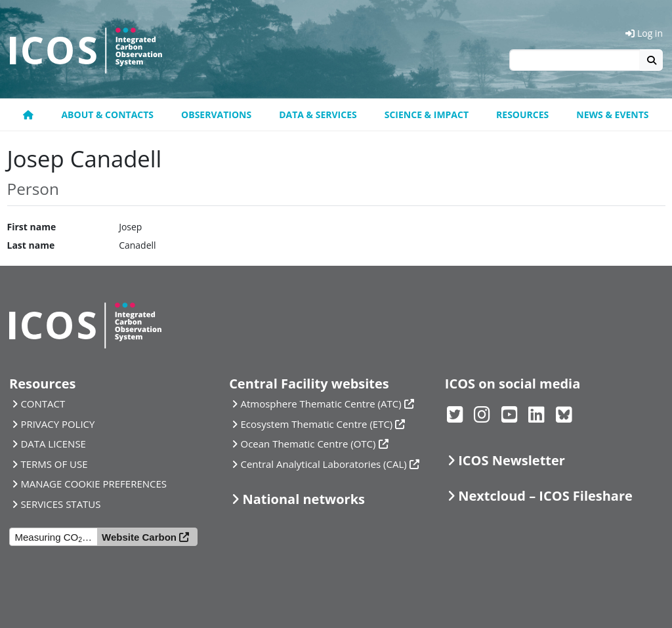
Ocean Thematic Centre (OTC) (308, 444)
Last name (31, 245)
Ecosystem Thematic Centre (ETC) (317, 424)
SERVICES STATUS (60, 504)
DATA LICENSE (53, 444)
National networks (304, 499)
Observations (216, 115)
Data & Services (318, 115)
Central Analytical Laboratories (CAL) (324, 464)
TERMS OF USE (54, 464)
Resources (522, 115)
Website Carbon (139, 537)
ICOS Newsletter (512, 460)
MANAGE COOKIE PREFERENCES (94, 484)
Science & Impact (427, 115)
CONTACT (43, 404)
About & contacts (107, 115)
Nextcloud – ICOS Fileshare (545, 496)
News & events (612, 115)
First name (32, 227)
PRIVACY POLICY (57, 424)
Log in (644, 33)
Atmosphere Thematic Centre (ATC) (321, 404)
